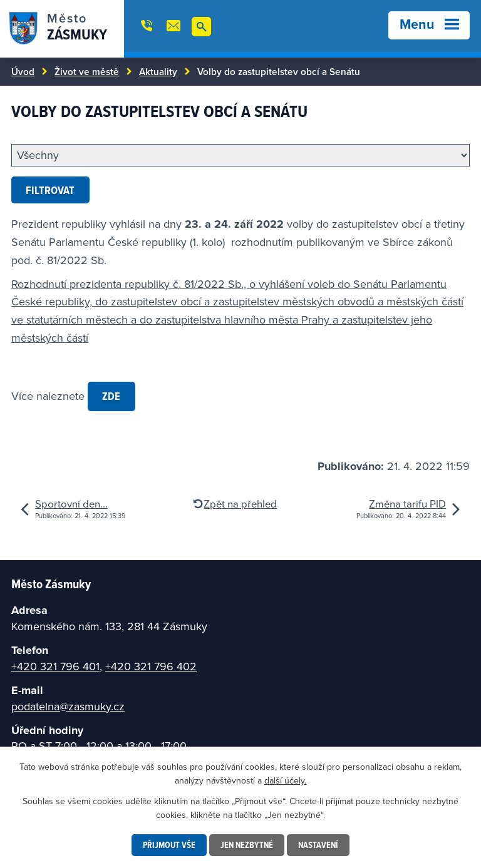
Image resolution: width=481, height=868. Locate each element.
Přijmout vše (169, 845)
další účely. (285, 780)
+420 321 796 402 (151, 666)
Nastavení (318, 845)
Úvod (23, 71)
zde (111, 396)
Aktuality (158, 71)
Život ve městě (87, 71)
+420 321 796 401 (55, 666)
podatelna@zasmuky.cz (68, 706)
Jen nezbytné (247, 845)
